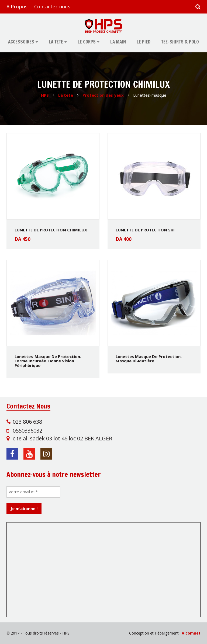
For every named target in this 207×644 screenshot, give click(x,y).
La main (118, 42)
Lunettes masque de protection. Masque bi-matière (149, 359)
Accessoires (21, 42)
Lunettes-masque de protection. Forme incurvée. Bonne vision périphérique (48, 361)
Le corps (87, 42)
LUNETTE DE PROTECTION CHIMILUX (51, 230)
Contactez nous (52, 6)
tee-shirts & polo (180, 42)
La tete (56, 42)
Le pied (144, 42)
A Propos (17, 6)
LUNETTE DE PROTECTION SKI (145, 230)
